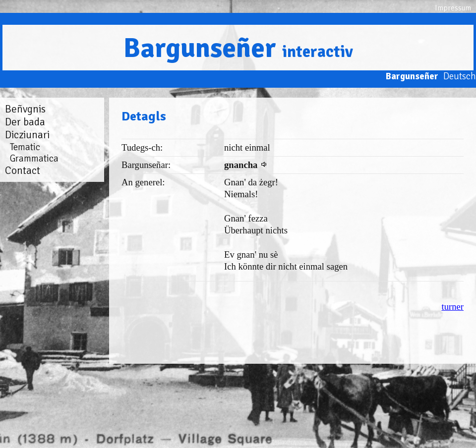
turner (452, 307)
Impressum (453, 8)
